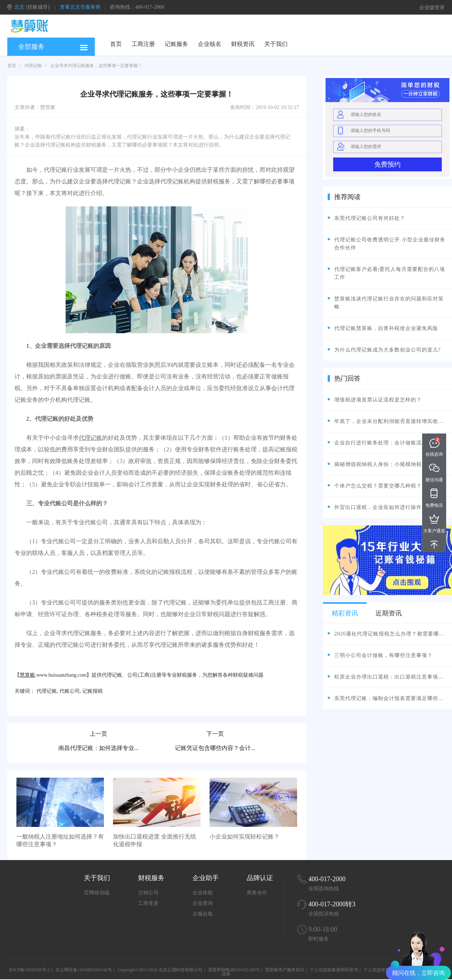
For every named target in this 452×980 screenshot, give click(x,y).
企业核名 (210, 44)
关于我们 (276, 44)
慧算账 (27, 675)
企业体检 (203, 893)
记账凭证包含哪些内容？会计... (215, 748)
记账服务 (176, 44)
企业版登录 (432, 7)
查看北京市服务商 (80, 7)
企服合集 (203, 914)
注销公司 (148, 893)
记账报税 (93, 691)
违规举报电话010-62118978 (234, 970)
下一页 (215, 734)
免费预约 (387, 164)
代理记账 (33, 66)
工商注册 (143, 44)
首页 (116, 44)
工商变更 (148, 903)
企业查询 (203, 903)
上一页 (98, 734)
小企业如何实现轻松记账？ (245, 837)
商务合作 (257, 893)
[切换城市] (38, 7)
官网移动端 (97, 893)
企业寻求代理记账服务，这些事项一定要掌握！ (96, 66)
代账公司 (70, 691)
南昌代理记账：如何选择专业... (98, 748)
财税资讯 (243, 44)
